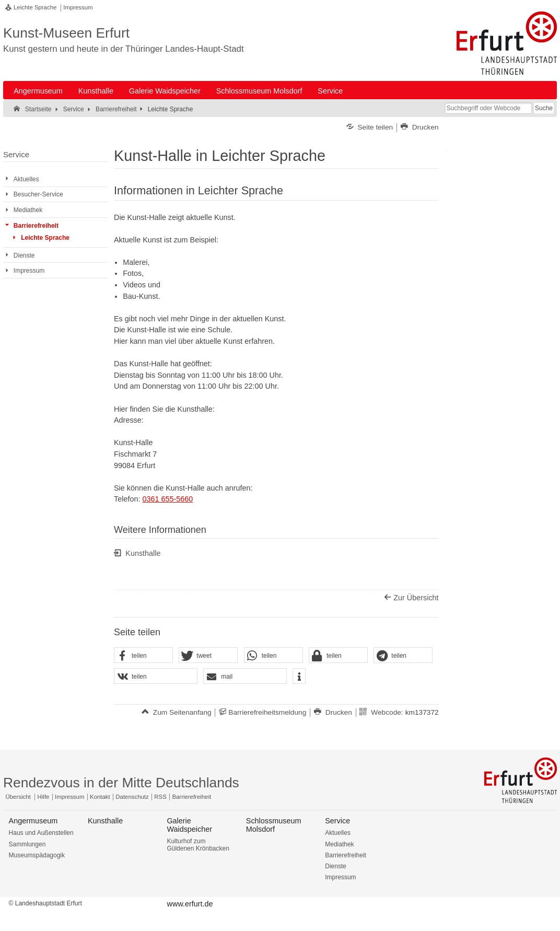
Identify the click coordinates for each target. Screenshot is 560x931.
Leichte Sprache (35, 7)
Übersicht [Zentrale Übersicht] (18, 797)
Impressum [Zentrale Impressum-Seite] (69, 797)
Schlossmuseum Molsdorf (259, 91)
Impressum (78, 7)
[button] (143, 656)
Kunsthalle (96, 91)
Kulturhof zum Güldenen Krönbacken (198, 845)
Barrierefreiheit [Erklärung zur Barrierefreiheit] (191, 797)
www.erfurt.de (190, 904)
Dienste (336, 866)
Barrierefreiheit (346, 855)
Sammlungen (27, 844)
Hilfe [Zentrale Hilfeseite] (44, 797)
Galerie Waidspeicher (165, 91)
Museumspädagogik (37, 855)
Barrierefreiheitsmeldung (267, 712)
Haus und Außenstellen (41, 833)
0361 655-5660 (167, 499)
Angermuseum (38, 91)
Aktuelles (338, 833)
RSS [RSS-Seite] (160, 797)
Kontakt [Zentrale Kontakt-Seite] (100, 797)
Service (330, 91)
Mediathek (339, 844)
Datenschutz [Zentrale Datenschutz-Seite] (132, 797)
